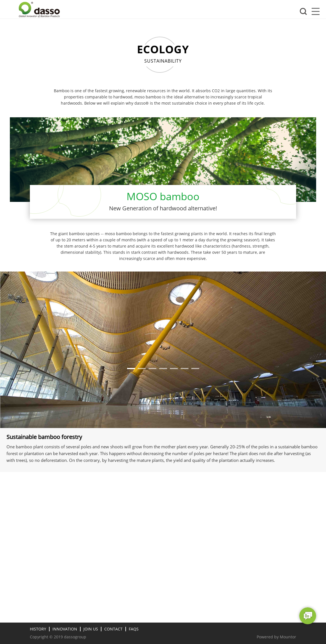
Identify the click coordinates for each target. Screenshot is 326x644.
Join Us (91, 629)
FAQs (134, 629)
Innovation (65, 629)
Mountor (288, 637)
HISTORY (38, 629)
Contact (113, 629)
